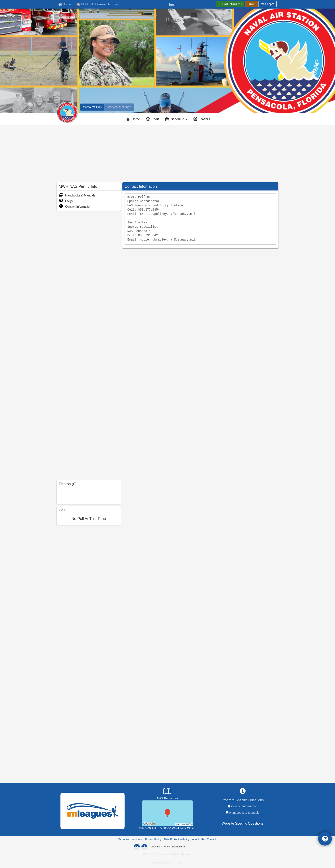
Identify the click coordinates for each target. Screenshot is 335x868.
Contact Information (75, 207)
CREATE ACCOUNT (230, 4)
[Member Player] (172, 4)
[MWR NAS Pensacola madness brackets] (119, 107)
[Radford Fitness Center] (167, 813)
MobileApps (268, 4)
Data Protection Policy (177, 839)
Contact (211, 839)
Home (136, 119)
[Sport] (153, 119)
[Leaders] (202, 119)
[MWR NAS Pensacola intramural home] (92, 107)
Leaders (204, 119)
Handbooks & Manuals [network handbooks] (244, 813)
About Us (198, 839)
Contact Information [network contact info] (244, 806)
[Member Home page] (65, 4)
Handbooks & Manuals (77, 195)
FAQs (66, 201)
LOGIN (252, 4)
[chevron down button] (116, 4)
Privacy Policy (153, 839)
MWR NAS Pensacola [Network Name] (93, 4)
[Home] (134, 119)
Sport (155, 119)
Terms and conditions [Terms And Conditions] (130, 839)
